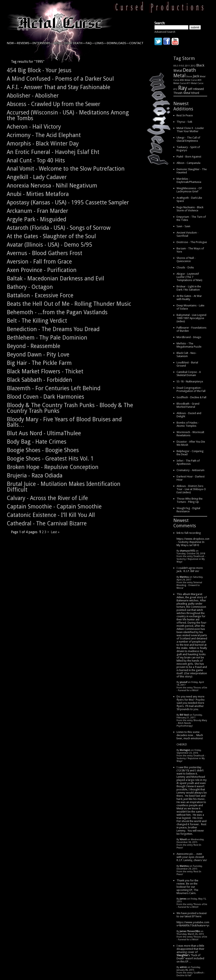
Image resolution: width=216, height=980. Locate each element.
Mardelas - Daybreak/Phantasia (189, 180)
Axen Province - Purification (42, 270)
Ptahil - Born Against (189, 157)
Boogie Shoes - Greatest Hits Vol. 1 (50, 459)
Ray (183, 88)
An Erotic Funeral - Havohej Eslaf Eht (53, 152)
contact (136, 43)
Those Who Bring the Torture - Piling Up (190, 500)
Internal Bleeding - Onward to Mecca (189, 585)
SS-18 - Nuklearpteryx (190, 381)
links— (101, 43)
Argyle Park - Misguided (36, 219)
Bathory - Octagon (30, 287)
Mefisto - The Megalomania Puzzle (189, 345)
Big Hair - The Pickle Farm (39, 363)
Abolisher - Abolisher (33, 96)
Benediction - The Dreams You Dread (53, 329)
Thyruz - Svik (184, 122)
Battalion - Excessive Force (40, 295)
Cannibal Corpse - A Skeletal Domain (189, 374)
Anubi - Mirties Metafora (38, 194)
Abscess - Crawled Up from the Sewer (53, 104)
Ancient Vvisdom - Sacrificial (188, 234)
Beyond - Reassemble (34, 346)
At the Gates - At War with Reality (189, 298)
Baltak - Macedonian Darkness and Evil (55, 278)
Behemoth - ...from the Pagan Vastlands (57, 312)
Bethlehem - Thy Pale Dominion (47, 338)
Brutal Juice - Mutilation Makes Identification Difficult (64, 487)
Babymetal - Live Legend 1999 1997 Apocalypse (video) (191, 318)
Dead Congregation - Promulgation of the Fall (191, 389)
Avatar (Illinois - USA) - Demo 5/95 (49, 245)
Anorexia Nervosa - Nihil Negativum (52, 186)
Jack (196, 76)
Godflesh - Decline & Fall (191, 397)
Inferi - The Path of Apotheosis (188, 462)
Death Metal (185, 73)
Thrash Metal (182, 93)
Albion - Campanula (188, 163)
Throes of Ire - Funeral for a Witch (192, 689)
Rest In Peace (185, 115)
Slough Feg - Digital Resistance (188, 510)
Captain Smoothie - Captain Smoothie (54, 506)
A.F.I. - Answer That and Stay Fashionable (59, 87)
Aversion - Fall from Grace (39, 262)
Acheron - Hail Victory (34, 127)
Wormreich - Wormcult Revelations (190, 434)
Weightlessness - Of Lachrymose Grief (189, 190)
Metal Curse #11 (182, 83)
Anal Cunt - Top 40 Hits (36, 160)
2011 (187, 66)
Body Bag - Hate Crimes (37, 442)
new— (12, 43)
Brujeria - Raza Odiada (35, 475)
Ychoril (195, 93)
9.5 (183, 66)
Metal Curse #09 (193, 80)
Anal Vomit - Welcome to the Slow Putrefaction (66, 169)
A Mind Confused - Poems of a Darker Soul (60, 79)
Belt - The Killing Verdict (37, 321)
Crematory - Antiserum (190, 470)
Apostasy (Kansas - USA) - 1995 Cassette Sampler (68, 202)
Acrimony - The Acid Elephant (44, 135)
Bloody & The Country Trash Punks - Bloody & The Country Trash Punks (70, 408)
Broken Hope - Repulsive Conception (53, 467)
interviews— (43, 43)
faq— (90, 43)
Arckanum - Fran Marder (37, 211)
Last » (55, 532)
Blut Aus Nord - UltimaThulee (44, 433)
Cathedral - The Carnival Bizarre (47, 523)
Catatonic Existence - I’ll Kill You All (51, 515)
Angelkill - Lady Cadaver (37, 177)
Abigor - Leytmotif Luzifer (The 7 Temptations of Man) (189, 277)
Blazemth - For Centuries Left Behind (54, 388)
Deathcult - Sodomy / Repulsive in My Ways (191, 559)
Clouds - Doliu (185, 267)
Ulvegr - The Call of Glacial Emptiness (188, 139)
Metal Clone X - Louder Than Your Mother (190, 130)
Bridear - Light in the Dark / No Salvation (189, 288)
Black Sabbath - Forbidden (39, 380)
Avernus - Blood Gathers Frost (45, 253)
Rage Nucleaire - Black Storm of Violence (190, 209)
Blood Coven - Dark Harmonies (45, 397)
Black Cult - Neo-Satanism (187, 355)
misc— (59, 43)
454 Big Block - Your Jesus (39, 70)
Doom (189, 77)
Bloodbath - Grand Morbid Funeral (188, 405)
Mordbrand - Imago (189, 337)
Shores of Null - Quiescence (186, 260)
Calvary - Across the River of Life (47, 498)
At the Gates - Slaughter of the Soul (51, 236)
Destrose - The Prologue (192, 242)
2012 (193, 66)
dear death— (75, 43)
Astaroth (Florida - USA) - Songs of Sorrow (59, 228)
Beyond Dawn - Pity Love (38, 354)
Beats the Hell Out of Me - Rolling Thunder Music (69, 304)
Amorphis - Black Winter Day (43, 143)
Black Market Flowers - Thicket (45, 371)
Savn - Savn (183, 226)
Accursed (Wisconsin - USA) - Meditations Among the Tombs (68, 115)
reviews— (25, 43)
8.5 (177, 66)
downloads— (118, 43)
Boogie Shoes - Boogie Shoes (43, 450)
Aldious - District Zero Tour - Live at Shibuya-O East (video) (191, 489)
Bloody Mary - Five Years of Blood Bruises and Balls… (64, 422)
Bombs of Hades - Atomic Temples (188, 424)
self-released (196, 89)
